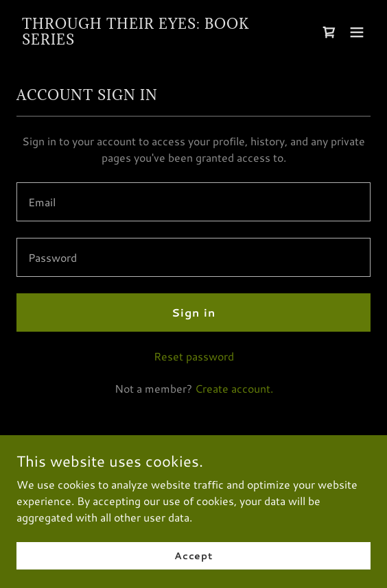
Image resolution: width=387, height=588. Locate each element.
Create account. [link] (234, 388)
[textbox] (193, 202)
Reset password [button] (194, 356)
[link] (140, 40)
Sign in (193, 312)
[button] (357, 32)
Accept (193, 555)
